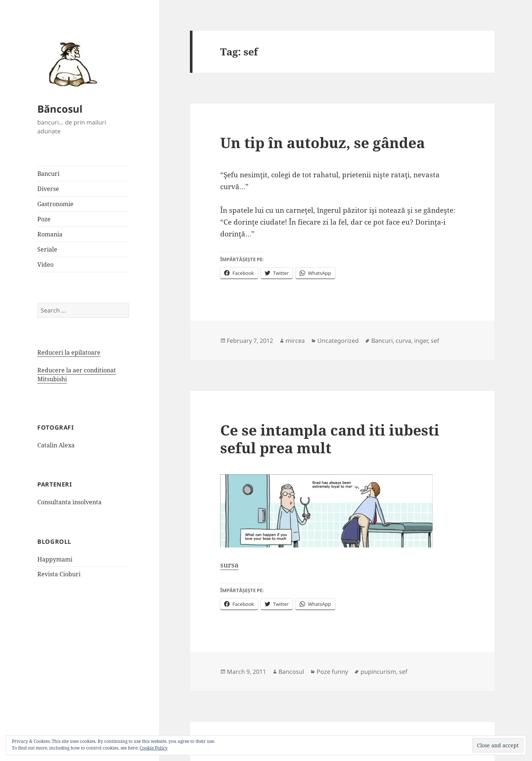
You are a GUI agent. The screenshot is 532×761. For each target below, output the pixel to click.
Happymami (55, 559)
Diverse (48, 189)
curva (403, 341)
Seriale (47, 249)
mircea (295, 341)
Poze (44, 219)
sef (435, 341)
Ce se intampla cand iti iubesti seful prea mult (330, 439)
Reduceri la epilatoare (69, 352)
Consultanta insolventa (69, 502)
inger (421, 341)
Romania (50, 234)
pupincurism (378, 672)
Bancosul (291, 672)
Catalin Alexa (56, 445)
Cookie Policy (154, 748)
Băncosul (60, 109)
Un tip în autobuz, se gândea (323, 142)
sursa (229, 565)
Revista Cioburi (59, 574)
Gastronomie (55, 204)
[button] (71, 64)
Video (45, 265)
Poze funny (332, 672)
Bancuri (48, 174)
